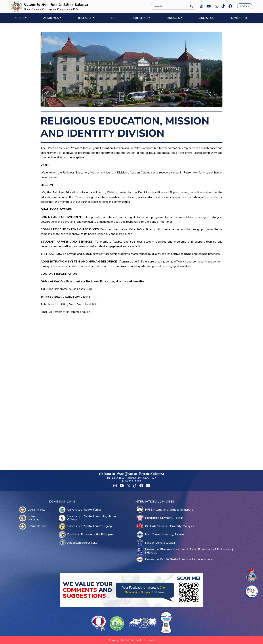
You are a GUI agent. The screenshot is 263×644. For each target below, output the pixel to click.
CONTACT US (240, 18)
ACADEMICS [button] (51, 18)
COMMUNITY (142, 18)
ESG (114, 18)
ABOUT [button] (19, 18)
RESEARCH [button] (85, 18)
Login (245, 6)
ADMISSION (207, 18)
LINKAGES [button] (173, 18)
